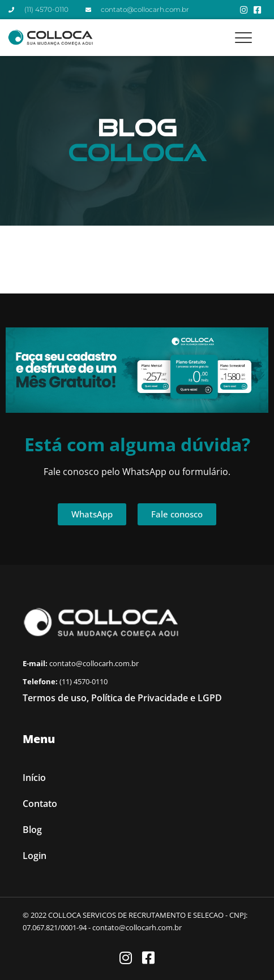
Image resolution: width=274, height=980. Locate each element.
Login (35, 856)
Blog (32, 830)
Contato (40, 804)
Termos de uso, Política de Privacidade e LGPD (122, 698)
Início (34, 778)
